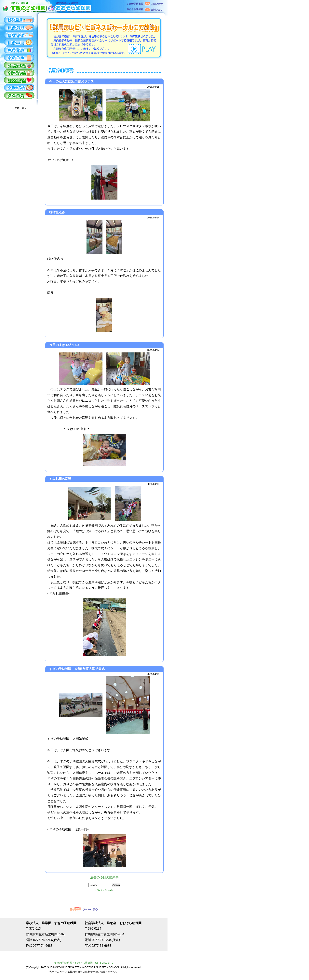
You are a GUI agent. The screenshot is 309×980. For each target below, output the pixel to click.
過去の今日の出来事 (104, 877)
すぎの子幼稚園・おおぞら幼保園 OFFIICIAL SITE (84, 963)
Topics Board (104, 890)
